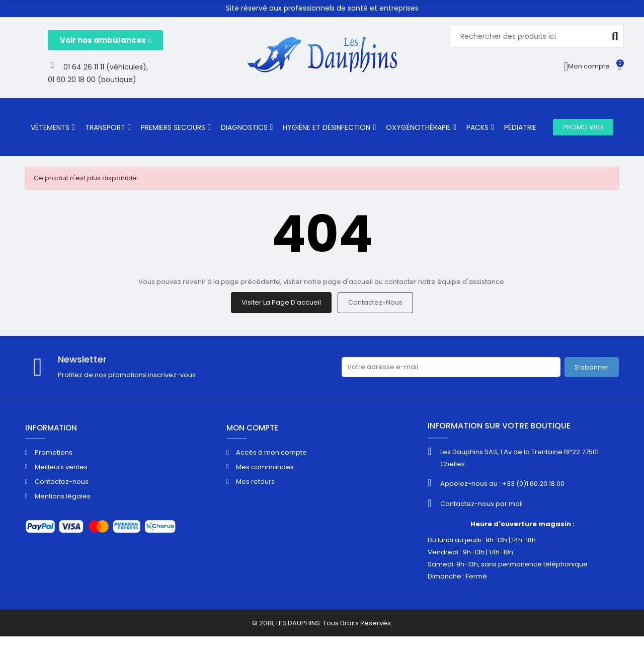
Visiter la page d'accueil (281, 302)
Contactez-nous (375, 302)
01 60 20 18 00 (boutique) (92, 80)
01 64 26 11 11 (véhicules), (106, 67)
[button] (105, 40)
